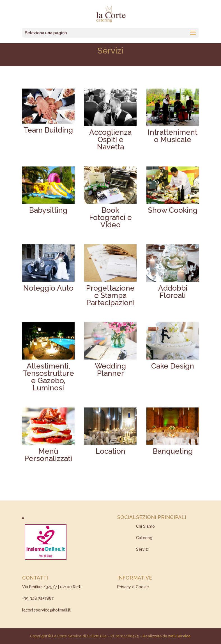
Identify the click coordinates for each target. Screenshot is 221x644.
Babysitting (48, 210)
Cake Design (173, 366)
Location (110, 451)
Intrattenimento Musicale (173, 136)
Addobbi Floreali (173, 292)
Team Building (48, 130)
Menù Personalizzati (48, 455)
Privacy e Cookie (133, 587)
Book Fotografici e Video (110, 217)
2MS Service (179, 636)
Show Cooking (173, 210)
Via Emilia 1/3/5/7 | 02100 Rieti (52, 587)
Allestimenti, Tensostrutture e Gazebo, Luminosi (48, 377)
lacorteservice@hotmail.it (46, 610)
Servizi (142, 549)
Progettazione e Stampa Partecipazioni (110, 295)
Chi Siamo (145, 526)
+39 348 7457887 (38, 598)
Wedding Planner (110, 370)
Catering (144, 538)
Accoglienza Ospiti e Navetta (110, 140)
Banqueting (173, 451)
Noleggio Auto (48, 288)
